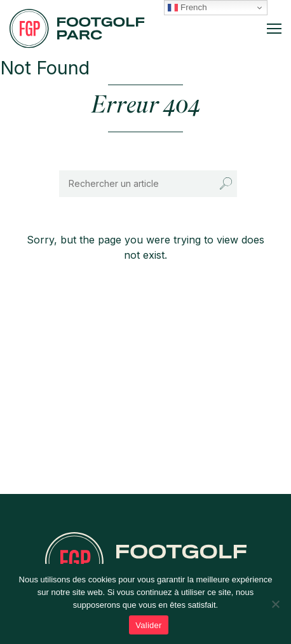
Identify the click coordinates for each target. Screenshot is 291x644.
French (187, 8)
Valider (148, 625)
